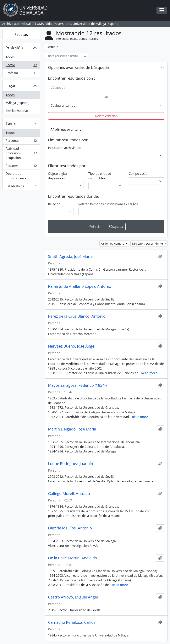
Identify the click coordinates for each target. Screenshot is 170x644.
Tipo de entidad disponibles (100, 176)
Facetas (21, 34)
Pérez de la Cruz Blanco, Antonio (77, 316)
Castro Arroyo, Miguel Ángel (73, 597)
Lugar (11, 86)
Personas (21, 141)
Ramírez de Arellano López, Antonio (80, 286)
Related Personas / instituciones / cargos (108, 204)
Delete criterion (106, 116)
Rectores (21, 167)
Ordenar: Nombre (113, 244)
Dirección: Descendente (148, 244)
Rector (21, 66)
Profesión (14, 48)
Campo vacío (138, 174)
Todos (10, 57)
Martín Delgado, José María (72, 429)
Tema (11, 123)
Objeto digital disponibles (58, 176)
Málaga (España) (21, 104)
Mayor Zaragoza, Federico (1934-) (77, 385)
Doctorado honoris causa (21, 176)
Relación (54, 204)
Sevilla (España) (21, 111)
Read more (149, 373)
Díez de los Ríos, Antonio (70, 528)
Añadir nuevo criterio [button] (66, 129)
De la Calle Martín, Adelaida (72, 558)
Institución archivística (64, 148)
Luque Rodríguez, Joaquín (71, 464)
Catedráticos (21, 187)
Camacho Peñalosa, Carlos (72, 622)
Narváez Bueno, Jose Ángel (72, 346)
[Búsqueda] (106, 87)
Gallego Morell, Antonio (69, 494)
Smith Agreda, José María (70, 257)
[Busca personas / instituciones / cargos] (64, 56)
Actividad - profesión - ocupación (21, 153)
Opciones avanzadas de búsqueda (78, 67)
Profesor (21, 74)
